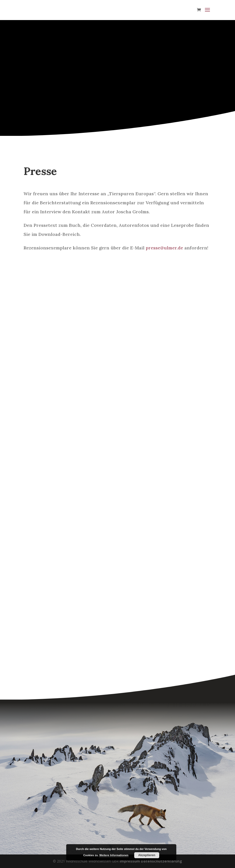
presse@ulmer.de (164, 248)
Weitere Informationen (114, 855)
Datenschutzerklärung (162, 861)
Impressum (130, 861)
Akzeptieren (147, 855)
